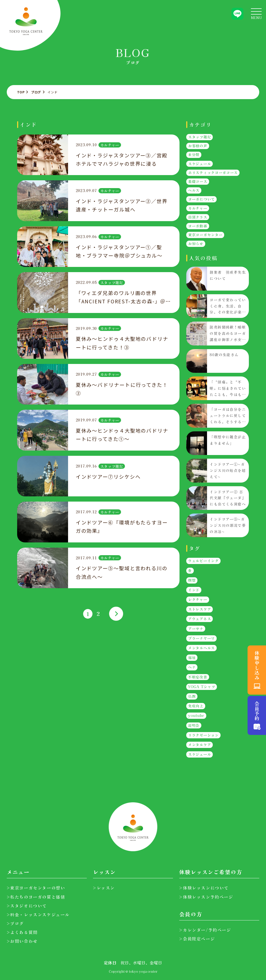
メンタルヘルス (201, 648)
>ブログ (15, 923)
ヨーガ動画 (198, 226)
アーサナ (196, 629)
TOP (21, 92)
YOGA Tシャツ (202, 687)
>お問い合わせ (22, 941)
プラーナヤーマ (201, 638)
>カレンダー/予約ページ (205, 930)
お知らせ (196, 244)
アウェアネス (199, 619)
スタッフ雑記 (111, 283)
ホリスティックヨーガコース (213, 172)
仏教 (192, 696)
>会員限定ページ (197, 939)
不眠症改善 (198, 677)
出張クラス (198, 217)
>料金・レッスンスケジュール (38, 914)
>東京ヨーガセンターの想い (36, 888)
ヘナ (192, 667)
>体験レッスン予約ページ (206, 897)
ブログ (36, 92)
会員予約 (257, 711)
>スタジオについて (27, 906)
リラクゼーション (203, 735)
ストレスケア (199, 609)
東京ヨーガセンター (205, 235)
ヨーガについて (201, 199)
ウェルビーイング (203, 561)
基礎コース (198, 181)
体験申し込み (257, 665)
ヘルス (194, 190)
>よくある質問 (22, 932)
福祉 (192, 657)
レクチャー (198, 599)
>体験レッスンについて (204, 888)
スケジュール (199, 164)
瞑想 (192, 580)
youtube (196, 715)
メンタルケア (199, 745)
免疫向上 (196, 706)
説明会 (194, 725)
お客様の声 (198, 146)
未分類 (194, 155)
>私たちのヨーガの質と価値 (36, 897)
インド (194, 590)
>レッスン (104, 888)
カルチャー (110, 145)
